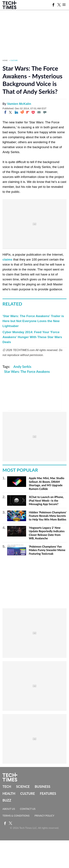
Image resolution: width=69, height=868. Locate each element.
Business (43, 786)
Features (48, 793)
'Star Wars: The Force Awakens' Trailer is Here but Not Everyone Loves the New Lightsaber (33, 321)
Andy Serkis (22, 367)
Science (23, 786)
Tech (7, 786)
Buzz (7, 800)
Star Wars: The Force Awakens (27, 372)
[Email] (39, 112)
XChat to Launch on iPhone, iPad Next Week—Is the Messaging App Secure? (46, 500)
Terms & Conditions (16, 816)
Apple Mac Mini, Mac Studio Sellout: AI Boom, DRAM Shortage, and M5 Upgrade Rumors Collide (46, 483)
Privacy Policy (44, 816)
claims (7, 259)
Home (5, 60)
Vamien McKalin (19, 104)
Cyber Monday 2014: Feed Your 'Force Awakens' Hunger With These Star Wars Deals (32, 337)
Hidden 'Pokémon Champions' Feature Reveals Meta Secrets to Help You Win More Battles (48, 516)
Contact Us (28, 809)
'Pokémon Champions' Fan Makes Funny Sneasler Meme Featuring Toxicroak (47, 550)
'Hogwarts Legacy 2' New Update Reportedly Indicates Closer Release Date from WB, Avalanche (47, 533)
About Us (9, 809)
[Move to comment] (45, 112)
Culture (14, 60)
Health (9, 793)
